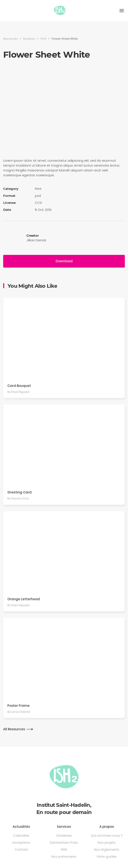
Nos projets (107, 842)
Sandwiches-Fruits (64, 842)
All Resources (14, 729)
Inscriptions (21, 842)
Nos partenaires (64, 856)
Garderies (64, 835)
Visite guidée (107, 856)
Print (43, 39)
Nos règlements (107, 849)
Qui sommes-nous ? (107, 835)
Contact (21, 849)
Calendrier (21, 835)
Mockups (29, 39)
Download (64, 261)
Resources (10, 39)
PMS (64, 849)
